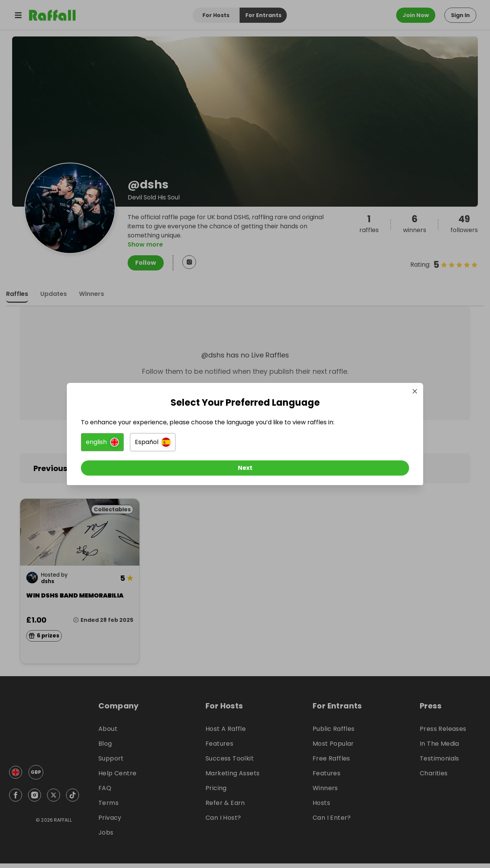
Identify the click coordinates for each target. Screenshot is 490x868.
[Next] (245, 471)
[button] (160, 446)
